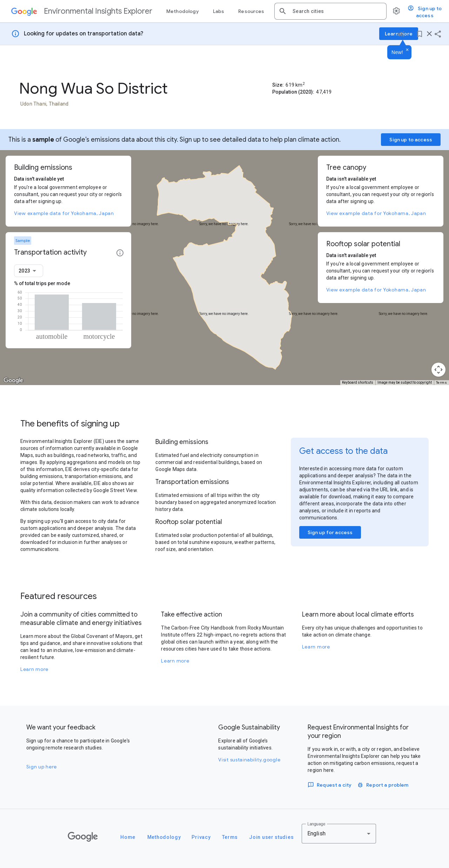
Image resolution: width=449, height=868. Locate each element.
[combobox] (337, 11)
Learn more (34, 669)
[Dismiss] (407, 50)
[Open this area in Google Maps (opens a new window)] (13, 381)
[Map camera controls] (438, 370)
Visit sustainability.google (249, 760)
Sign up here (42, 767)
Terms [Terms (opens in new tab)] (442, 382)
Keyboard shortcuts (358, 382)
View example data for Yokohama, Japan (64, 213)
